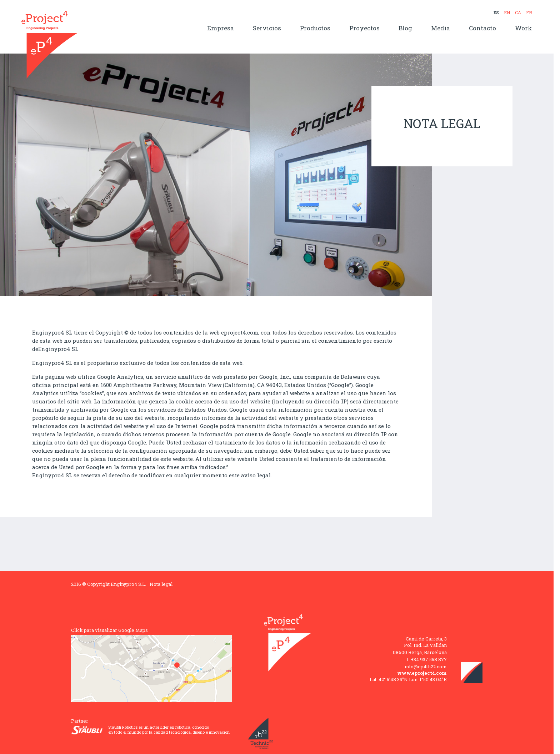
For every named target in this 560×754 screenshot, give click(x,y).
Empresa (221, 29)
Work (524, 29)
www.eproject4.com (422, 673)
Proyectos (364, 29)
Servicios (267, 29)
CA (518, 12)
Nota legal (161, 584)
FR (529, 12)
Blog (405, 29)
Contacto (482, 29)
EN (507, 12)
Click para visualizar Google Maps (109, 630)
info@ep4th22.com (426, 667)
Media (441, 29)
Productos (315, 29)
